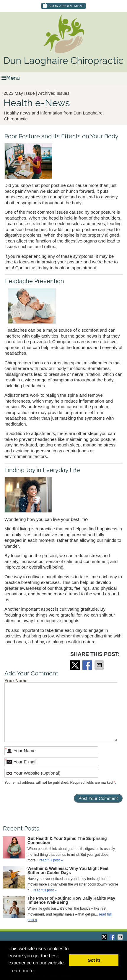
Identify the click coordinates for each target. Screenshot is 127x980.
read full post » (51, 860)
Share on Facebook (88, 665)
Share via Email (100, 665)
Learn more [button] (22, 971)
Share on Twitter (76, 665)
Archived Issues (54, 93)
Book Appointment (63, 6)
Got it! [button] (94, 960)
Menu (10, 78)
